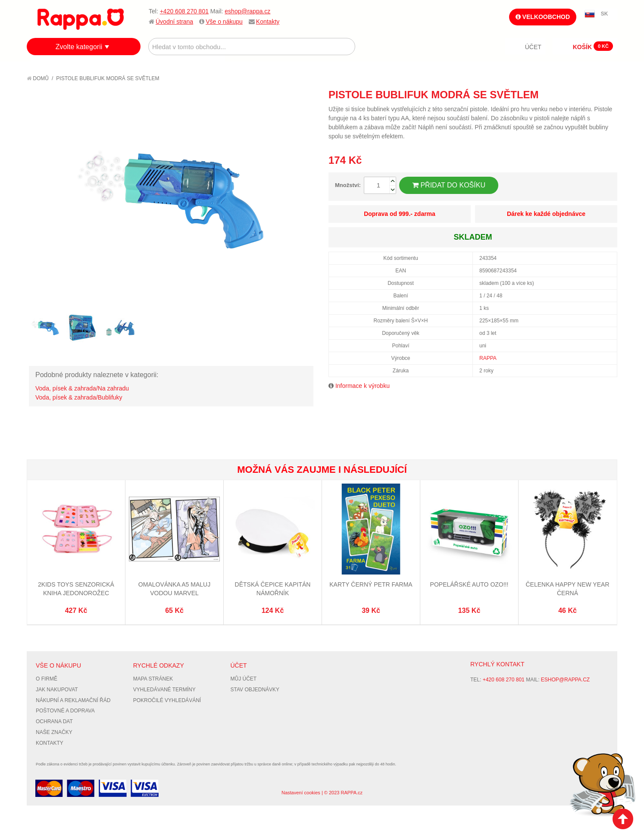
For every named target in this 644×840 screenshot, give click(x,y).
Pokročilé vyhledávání (167, 700)
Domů (38, 78)
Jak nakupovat (57, 690)
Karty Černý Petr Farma (371, 584)
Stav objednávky (255, 690)
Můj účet (244, 679)
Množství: (348, 185)
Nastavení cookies (301, 793)
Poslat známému (574, 94)
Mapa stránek (153, 679)
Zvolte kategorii (79, 47)
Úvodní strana (174, 22)
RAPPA (488, 358)
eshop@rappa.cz (247, 11)
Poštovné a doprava (65, 711)
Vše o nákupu (224, 22)
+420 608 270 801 (184, 11)
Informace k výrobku (363, 386)
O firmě (47, 679)
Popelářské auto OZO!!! (469, 584)
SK (605, 14)
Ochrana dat (54, 721)
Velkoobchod (543, 17)
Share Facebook (591, 94)
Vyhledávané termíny (164, 690)
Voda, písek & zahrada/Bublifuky (79, 397)
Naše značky (54, 732)
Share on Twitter (609, 94)
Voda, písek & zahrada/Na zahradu (82, 388)
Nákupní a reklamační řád (73, 700)
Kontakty (268, 22)
